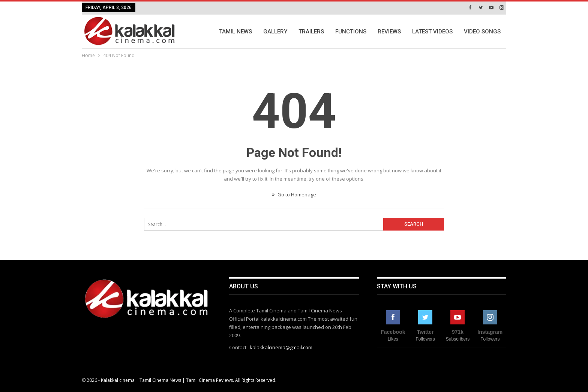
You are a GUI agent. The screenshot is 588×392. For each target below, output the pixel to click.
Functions (351, 32)
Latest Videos (432, 32)
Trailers (311, 32)
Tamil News (235, 32)
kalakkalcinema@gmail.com (281, 347)
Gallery (275, 32)
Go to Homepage (294, 194)
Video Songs (482, 32)
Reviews (389, 32)
